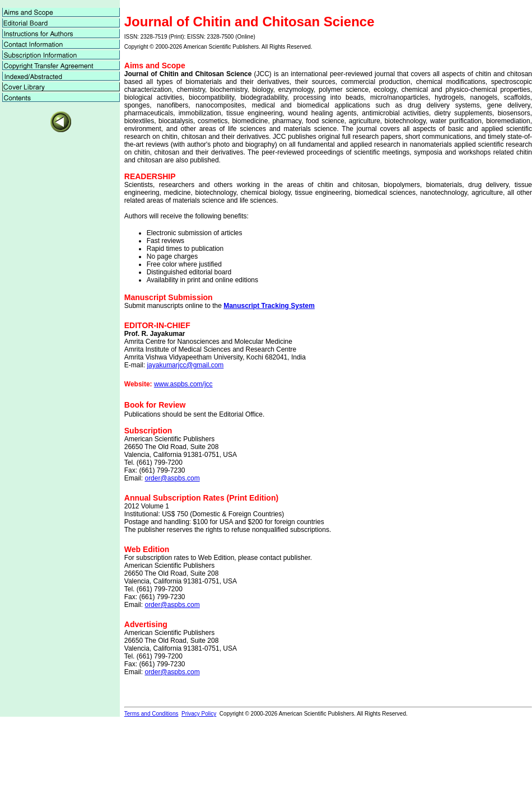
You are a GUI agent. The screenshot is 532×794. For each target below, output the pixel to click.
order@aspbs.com (172, 478)
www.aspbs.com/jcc (183, 384)
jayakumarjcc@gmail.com (185, 365)
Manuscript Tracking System (269, 306)
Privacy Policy (199, 714)
